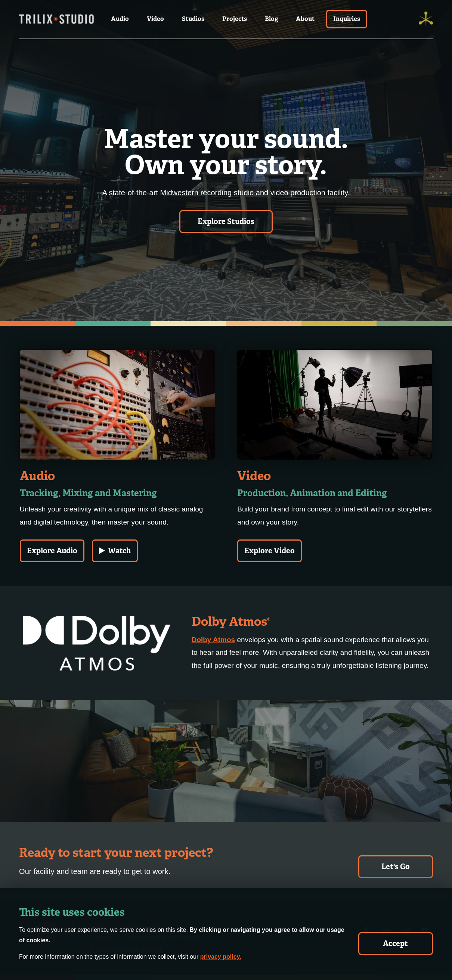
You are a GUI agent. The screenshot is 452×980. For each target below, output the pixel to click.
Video (155, 19)
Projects (235, 19)
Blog (271, 19)
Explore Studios (226, 221)
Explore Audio (52, 551)
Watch (115, 551)
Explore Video (270, 551)
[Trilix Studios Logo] (56, 19)
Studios (193, 19)
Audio (120, 19)
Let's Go (396, 867)
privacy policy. (221, 957)
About (305, 19)
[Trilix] (426, 20)
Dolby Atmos (213, 640)
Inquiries (347, 19)
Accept (395, 943)
